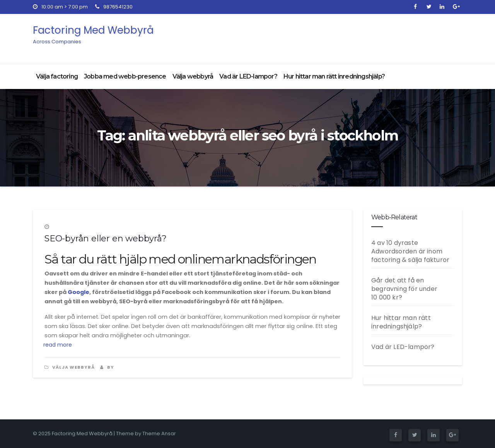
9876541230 (114, 7)
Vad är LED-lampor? (248, 76)
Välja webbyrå (193, 76)
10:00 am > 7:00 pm (60, 7)
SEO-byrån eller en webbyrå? (106, 239)
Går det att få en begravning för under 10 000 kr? (404, 289)
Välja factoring (57, 76)
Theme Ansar (159, 433)
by (107, 367)
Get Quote (431, 37)
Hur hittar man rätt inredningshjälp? (334, 76)
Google (79, 292)
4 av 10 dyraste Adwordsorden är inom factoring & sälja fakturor (410, 251)
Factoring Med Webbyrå (93, 34)
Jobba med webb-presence (125, 76)
